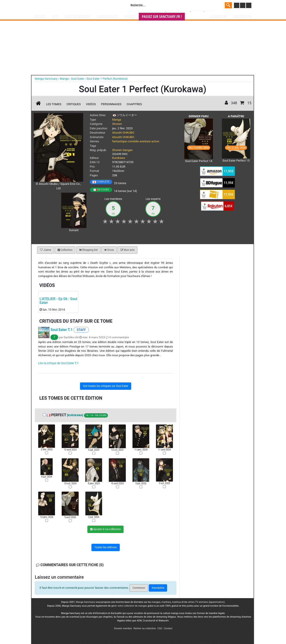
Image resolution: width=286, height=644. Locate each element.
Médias (130, 17)
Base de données (78, 17)
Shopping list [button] (88, 250)
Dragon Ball (198, 11)
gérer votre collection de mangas (129, 606)
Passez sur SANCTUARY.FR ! (162, 17)
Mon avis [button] (127, 250)
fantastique (120, 141)
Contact (168, 628)
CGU (160, 628)
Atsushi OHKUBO (123, 133)
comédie (133, 141)
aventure (145, 141)
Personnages (111, 104)
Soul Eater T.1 (62, 330)
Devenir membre (123, 628)
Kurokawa (119, 158)
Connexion (218, 17)
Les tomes (54, 104)
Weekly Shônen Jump (178, 11)
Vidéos (91, 104)
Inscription (242, 17)
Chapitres (134, 104)
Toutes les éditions (106, 547)
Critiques (74, 104)
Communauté (108, 17)
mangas (156, 602)
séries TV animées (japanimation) (206, 602)
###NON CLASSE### (154, 11)
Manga (70, 6)
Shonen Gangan (122, 150)
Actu (55, 17)
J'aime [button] (46, 250)
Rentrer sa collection (145, 628)
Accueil (40, 17)
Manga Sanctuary (86, 602)
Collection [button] (65, 250)
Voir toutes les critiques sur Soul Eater (105, 386)
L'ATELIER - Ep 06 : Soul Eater (58, 301)
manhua (177, 602)
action (155, 141)
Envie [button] (109, 250)
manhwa (166, 602)
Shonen (117, 124)
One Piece (210, 11)
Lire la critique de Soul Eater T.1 (58, 363)
